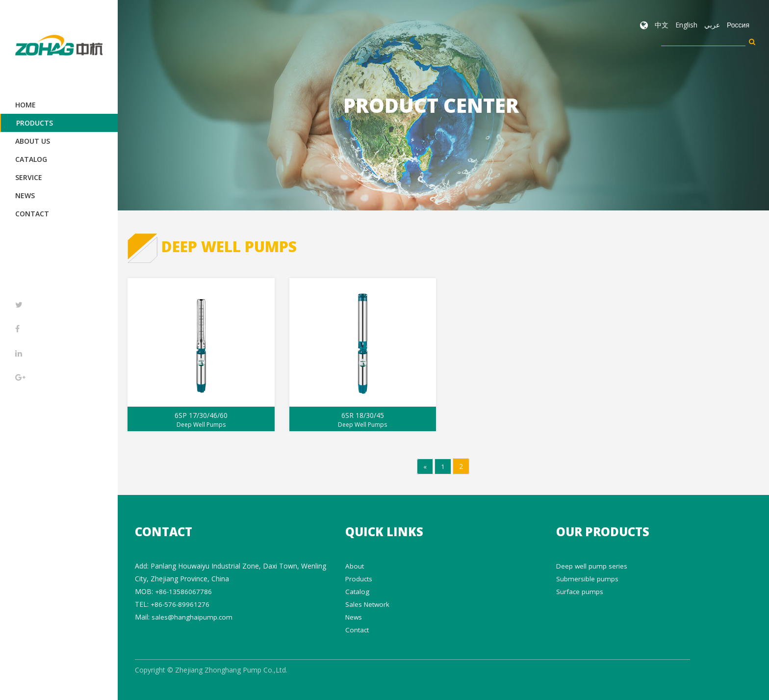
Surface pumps (580, 591)
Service (29, 177)
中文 (662, 25)
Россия (738, 25)
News (25, 195)
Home (26, 105)
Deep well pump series (592, 565)
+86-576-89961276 (181, 604)
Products (35, 123)
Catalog (31, 159)
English (686, 25)
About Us (33, 141)
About (355, 565)
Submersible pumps (587, 578)
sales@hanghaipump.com (192, 616)
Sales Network (368, 604)
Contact (32, 214)
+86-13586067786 (184, 591)
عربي (712, 25)
